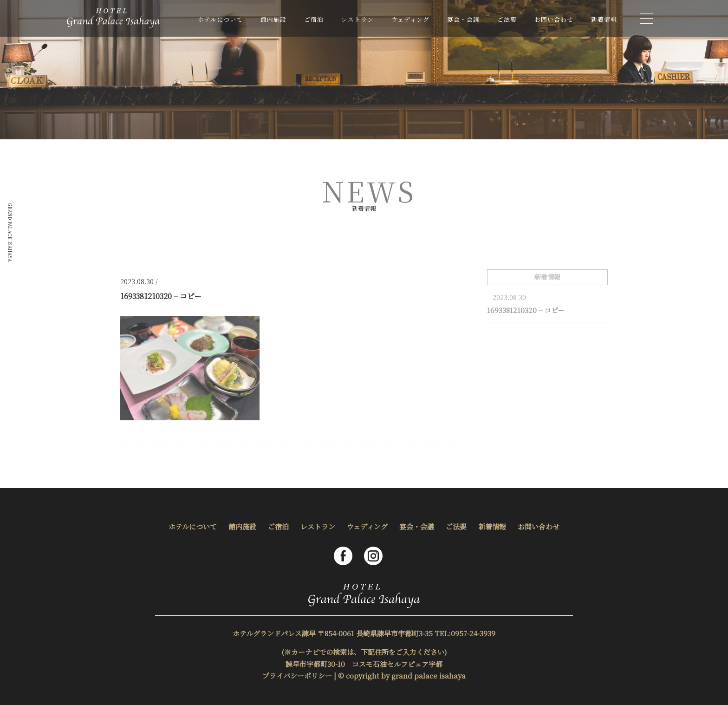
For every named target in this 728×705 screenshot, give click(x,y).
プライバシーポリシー (297, 676)
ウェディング (410, 19)
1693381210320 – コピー (526, 310)
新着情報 (604, 19)
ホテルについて (220, 19)
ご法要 (507, 19)
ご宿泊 (314, 19)
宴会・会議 (463, 19)
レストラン (357, 19)
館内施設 (273, 19)
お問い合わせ (554, 19)
